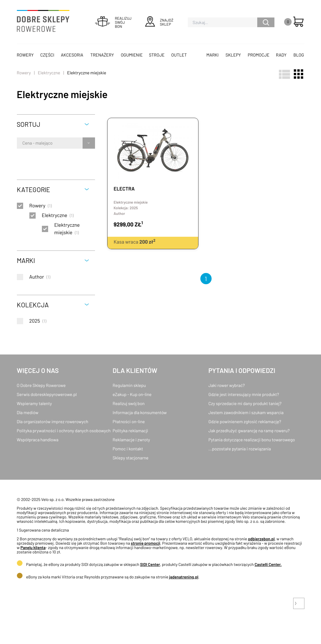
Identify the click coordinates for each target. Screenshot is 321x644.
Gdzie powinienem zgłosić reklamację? (245, 421)
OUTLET (179, 55)
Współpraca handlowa (38, 440)
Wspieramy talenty (34, 403)
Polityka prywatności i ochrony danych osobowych (64, 431)
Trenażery (102, 55)
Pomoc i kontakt (128, 449)
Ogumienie (132, 55)
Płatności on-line (129, 421)
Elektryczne (49, 73)
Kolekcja (33, 305)
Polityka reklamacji (130, 431)
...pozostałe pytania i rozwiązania (240, 449)
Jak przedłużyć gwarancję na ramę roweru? (249, 431)
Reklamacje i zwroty (131, 440)
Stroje (157, 55)
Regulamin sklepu (129, 385)
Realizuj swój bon (128, 403)
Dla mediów (28, 412)
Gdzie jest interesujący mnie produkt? (244, 394)
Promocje (258, 55)
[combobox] (23, 143)
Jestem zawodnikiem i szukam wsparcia (246, 412)
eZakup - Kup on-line (132, 394)
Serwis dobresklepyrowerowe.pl (47, 394)
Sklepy (233, 55)
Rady (281, 55)
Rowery (25, 55)
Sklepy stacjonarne (130, 458)
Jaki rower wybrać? (227, 385)
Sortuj (29, 124)
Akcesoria (72, 55)
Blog (299, 55)
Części (47, 55)
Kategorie (33, 189)
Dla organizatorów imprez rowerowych (53, 421)
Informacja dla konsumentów (140, 412)
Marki (212, 55)
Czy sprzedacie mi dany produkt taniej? (245, 403)
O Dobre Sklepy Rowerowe (41, 385)
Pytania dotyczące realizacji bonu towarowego (252, 440)
